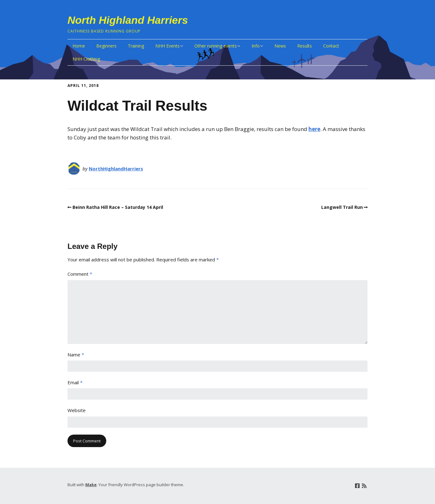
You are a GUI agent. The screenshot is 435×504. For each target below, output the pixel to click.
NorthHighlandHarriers (116, 169)
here (314, 129)
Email (75, 382)
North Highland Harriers (128, 20)
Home (79, 46)
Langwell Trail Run (342, 207)
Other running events (216, 46)
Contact (331, 46)
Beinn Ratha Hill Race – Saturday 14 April (118, 207)
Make (91, 485)
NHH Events (167, 46)
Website (77, 410)
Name (76, 355)
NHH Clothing (86, 59)
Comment (80, 274)
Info (256, 46)
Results (305, 46)
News (280, 46)
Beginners (106, 46)
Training (136, 46)
